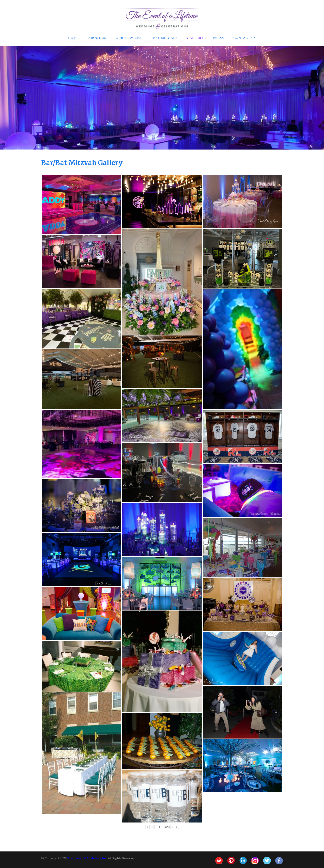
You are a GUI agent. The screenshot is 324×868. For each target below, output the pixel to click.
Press (219, 38)
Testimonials (164, 38)
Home (73, 38)
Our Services (129, 38)
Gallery (197, 38)
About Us (97, 38)
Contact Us (245, 38)
